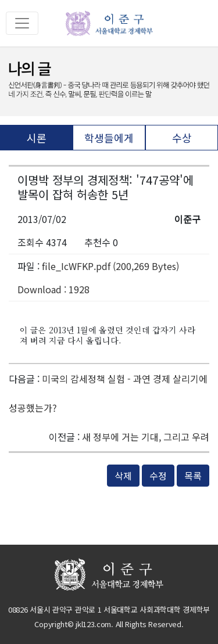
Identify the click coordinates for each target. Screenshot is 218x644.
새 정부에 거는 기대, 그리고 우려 (146, 437)
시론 (37, 138)
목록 (193, 476)
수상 (182, 138)
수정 (158, 476)
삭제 (123, 476)
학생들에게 (109, 138)
